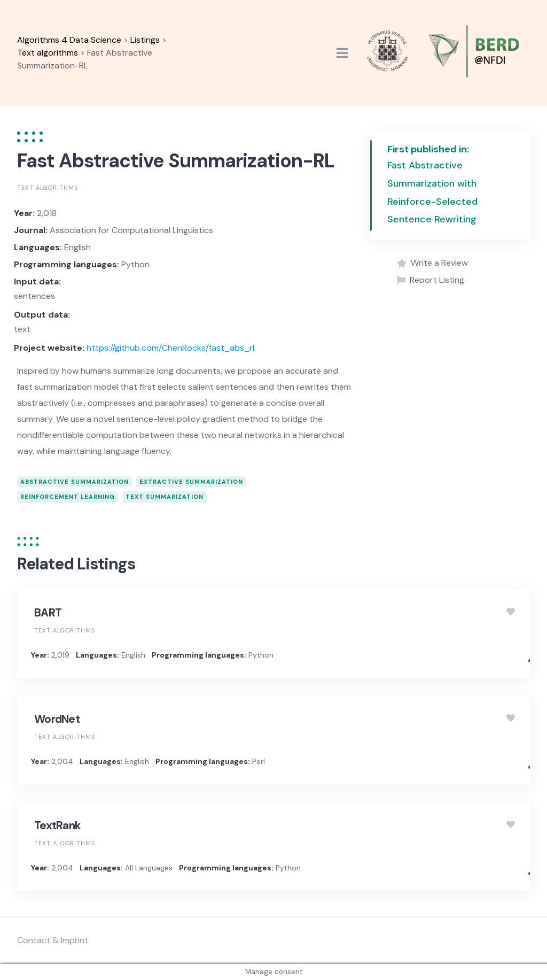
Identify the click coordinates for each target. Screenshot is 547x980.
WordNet (57, 719)
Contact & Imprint (53, 940)
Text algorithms (48, 188)
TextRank (57, 825)
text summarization (165, 497)
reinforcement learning (68, 497)
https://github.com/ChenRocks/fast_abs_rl (170, 348)
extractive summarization (191, 482)
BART (48, 613)
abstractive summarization (75, 482)
